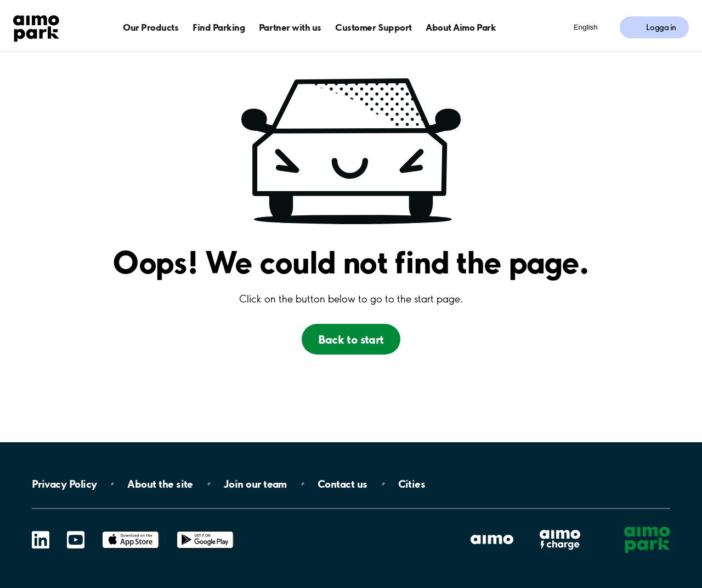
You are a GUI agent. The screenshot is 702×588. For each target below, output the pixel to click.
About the (160, 484)
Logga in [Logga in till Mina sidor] (661, 27)
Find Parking (219, 27)
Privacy (64, 484)
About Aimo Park (461, 27)
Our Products (151, 27)
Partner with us (290, 27)
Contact (342, 484)
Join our (255, 484)
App (131, 531)
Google (205, 531)
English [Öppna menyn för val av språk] (586, 27)
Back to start (351, 339)
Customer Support (373, 27)
